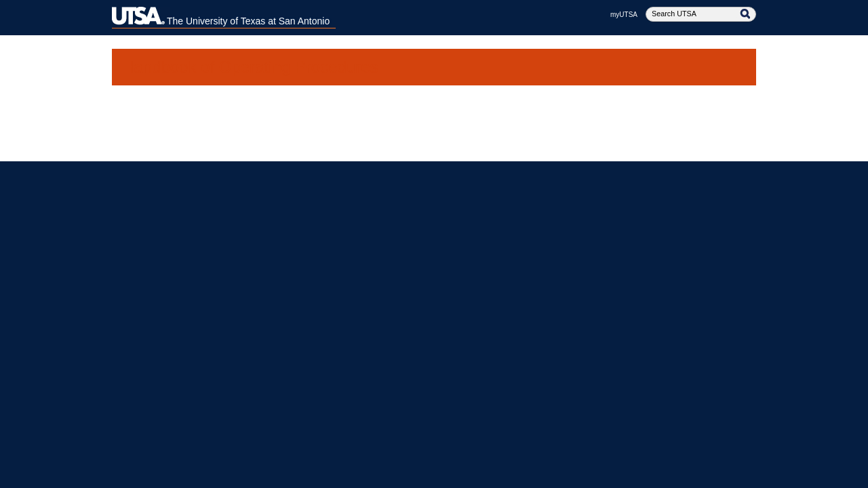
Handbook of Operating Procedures (250, 67)
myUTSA (624, 15)
